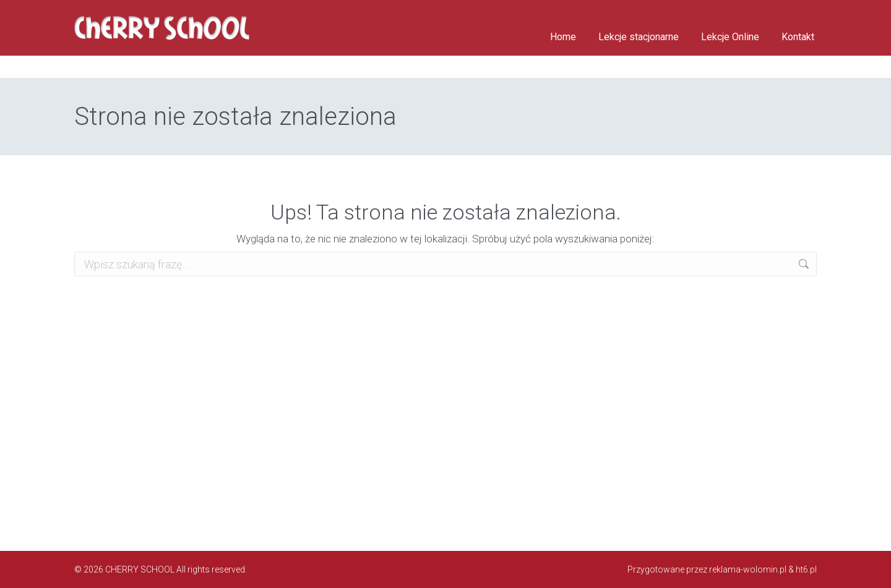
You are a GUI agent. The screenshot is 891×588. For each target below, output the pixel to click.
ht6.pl (806, 569)
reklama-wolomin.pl (748, 569)
